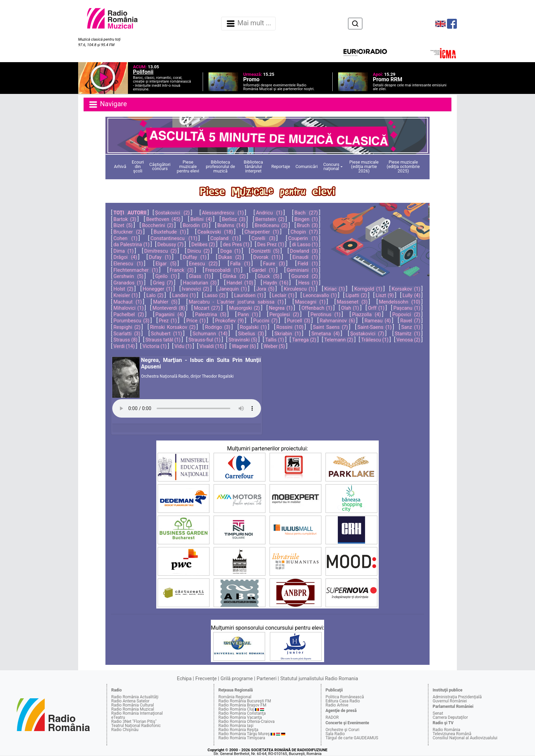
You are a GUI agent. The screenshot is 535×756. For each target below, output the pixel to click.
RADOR (332, 717)
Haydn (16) (276, 283)
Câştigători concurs (160, 167)
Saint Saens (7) (330, 327)
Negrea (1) (281, 308)
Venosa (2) (408, 340)
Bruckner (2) (128, 232)
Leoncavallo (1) (320, 296)
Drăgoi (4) (125, 257)
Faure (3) (274, 264)
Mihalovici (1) (128, 308)
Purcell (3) (299, 321)
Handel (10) (240, 283)
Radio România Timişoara (242, 738)
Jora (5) (266, 289)
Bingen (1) (306, 219)
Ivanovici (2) (196, 289)
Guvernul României (450, 701)
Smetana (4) (326, 334)
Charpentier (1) (262, 232)
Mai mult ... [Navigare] (248, 24)
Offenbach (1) (317, 308)
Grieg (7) (163, 283)
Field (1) (308, 264)
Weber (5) (274, 346)
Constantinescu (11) (174, 239)
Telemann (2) (339, 340)
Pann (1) (248, 315)
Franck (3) (182, 270)
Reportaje (281, 166)
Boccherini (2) (158, 226)
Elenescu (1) (128, 264)
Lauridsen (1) (249, 296)
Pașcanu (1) (407, 308)
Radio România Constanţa (242, 713)
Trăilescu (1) (375, 340)
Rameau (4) (378, 321)
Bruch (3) (307, 226)
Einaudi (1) (305, 257)
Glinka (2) (234, 276)
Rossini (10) (290, 327)
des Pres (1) (236, 245)
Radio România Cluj (236, 709)
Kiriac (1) (334, 289)
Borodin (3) (196, 226)
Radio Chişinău (125, 730)
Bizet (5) (123, 226)
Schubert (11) (166, 334)
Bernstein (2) (270, 219)
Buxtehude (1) (170, 232)
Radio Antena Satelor (130, 701)
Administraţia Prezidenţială (457, 697)
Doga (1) (230, 251)
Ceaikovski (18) (215, 232)
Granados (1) (128, 283)
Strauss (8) (125, 340)
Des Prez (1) (271, 245)
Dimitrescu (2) (161, 251)
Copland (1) (225, 239)
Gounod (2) (305, 276)
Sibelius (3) (251, 334)
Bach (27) (306, 213)
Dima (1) (123, 251)
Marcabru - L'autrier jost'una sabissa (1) (236, 302)
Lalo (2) (155, 296)
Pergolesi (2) (284, 315)
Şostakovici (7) (367, 334)
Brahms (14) (231, 226)
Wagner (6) (244, 346)
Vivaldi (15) (212, 346)
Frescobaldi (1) (222, 270)
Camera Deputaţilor (450, 717)
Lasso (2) (215, 296)
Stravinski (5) (243, 340)
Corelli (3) (263, 239)
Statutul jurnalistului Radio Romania (319, 679)
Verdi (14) (124, 346)
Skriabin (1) (287, 334)
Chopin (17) (304, 232)
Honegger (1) (157, 289)
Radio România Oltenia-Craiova (247, 722)
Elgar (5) (166, 264)
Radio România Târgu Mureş (244, 734)
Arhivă (120, 166)
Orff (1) (376, 308)
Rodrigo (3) (218, 327)
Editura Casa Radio (343, 701)
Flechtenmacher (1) (136, 270)
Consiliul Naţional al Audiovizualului (465, 738)
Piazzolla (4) (367, 315)
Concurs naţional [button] (331, 167)
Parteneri (266, 679)
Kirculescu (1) (299, 289)
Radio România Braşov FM (242, 705)
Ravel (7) (410, 321)
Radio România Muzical (133, 709)
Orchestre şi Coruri (342, 730)
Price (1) (196, 321)
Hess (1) (308, 283)
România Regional (235, 697)
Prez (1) (168, 321)
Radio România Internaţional (137, 713)
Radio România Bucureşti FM (245, 701)
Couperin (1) (303, 239)
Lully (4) (411, 296)
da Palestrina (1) (131, 245)
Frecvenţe (206, 679)
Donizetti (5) (265, 251)
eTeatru (118, 717)
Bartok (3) (125, 219)
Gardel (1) (263, 270)
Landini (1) (184, 296)
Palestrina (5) (211, 315)
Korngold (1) (368, 289)
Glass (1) (200, 276)
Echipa (184, 679)
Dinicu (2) (199, 251)
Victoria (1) (155, 346)
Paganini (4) (170, 315)
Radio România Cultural (133, 705)
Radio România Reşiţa (238, 730)
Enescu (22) (203, 264)
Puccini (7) (265, 321)
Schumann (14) (210, 334)
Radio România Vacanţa (240, 717)
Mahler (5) (165, 302)
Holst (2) (123, 289)
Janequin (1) (233, 289)
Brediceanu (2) (271, 226)
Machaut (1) (127, 302)
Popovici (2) (406, 315)
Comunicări (307, 166)
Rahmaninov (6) (337, 321)
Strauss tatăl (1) (163, 340)
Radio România (446, 730)
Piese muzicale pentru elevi (188, 166)
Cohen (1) (125, 239)
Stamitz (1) (408, 334)
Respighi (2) (127, 327)
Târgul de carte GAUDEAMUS (352, 738)
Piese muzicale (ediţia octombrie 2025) (403, 166)
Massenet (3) (352, 302)
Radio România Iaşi (236, 726)
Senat (438, 713)
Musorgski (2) (244, 308)
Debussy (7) (170, 245)
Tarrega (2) (304, 340)
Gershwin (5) (128, 276)
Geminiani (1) (302, 270)
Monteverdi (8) (169, 308)
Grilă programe (237, 679)
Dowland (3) (304, 251)
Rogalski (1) (253, 327)
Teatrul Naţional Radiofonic (136, 726)
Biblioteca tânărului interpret (253, 166)
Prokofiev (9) (229, 321)
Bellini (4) (201, 219)
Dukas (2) (230, 257)
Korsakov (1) (406, 289)
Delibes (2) (203, 245)
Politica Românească (345, 697)
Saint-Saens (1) (375, 327)
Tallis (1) (274, 340)
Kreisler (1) (125, 296)
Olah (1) (350, 308)
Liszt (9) (385, 296)
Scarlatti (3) (127, 334)
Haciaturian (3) (200, 283)
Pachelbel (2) (129, 315)
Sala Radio (335, 734)
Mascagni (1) (310, 302)
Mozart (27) (207, 308)
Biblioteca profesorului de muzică (220, 166)
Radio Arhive (337, 705)
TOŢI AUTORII (130, 213)
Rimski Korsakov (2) (173, 327)
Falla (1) (240, 264)
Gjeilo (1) (166, 276)
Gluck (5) (269, 276)
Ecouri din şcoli (138, 166)
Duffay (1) (195, 257)
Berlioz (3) (234, 219)
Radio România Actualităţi (135, 697)
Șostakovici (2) (172, 213)
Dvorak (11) (267, 257)
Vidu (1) (183, 346)
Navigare (107, 104)
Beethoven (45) (163, 219)
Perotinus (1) (326, 315)
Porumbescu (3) (131, 321)
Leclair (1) (283, 296)
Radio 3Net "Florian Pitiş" (134, 722)
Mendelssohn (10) (399, 302)
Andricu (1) (269, 213)
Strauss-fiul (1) (204, 340)
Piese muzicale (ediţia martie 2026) (364, 166)
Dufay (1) (160, 257)
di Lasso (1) (305, 245)
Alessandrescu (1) (223, 213)
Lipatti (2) (356, 296)
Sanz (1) (411, 327)
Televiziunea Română (452, 734)
